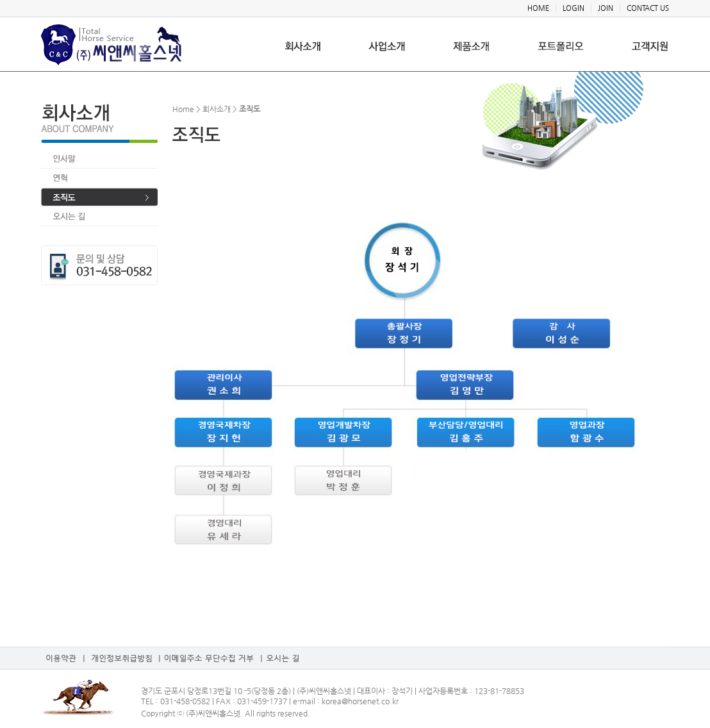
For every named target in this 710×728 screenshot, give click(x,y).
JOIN (606, 8)
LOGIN (574, 8)
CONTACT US (648, 8)
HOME (538, 8)
